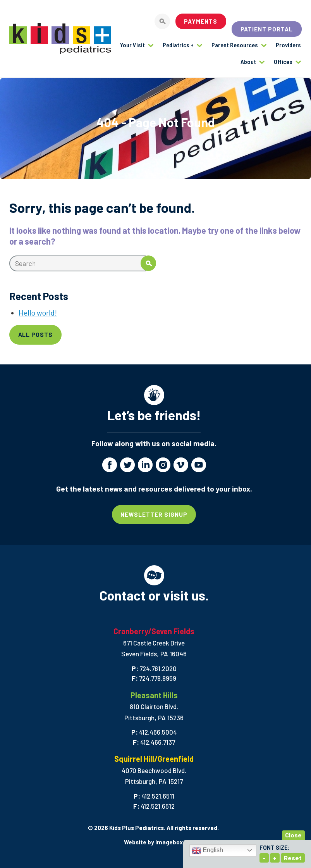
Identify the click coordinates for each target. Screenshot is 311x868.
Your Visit (132, 45)
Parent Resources (235, 45)
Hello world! (38, 313)
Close (293, 835)
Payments (201, 21)
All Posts (36, 335)
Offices (283, 61)
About (248, 61)
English (207, 851)
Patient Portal (267, 29)
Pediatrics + (178, 45)
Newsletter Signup (154, 514)
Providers (288, 45)
